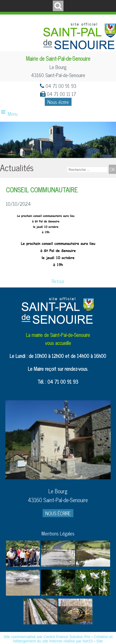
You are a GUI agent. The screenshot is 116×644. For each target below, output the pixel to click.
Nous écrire (58, 102)
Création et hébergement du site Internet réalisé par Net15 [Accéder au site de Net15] (63, 639)
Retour (58, 281)
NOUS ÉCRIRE (58, 513)
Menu (13, 114)
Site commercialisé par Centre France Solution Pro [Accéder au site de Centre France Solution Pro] (47, 637)
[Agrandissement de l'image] (23, 564)
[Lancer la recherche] (112, 169)
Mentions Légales (58, 533)
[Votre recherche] (87, 170)
